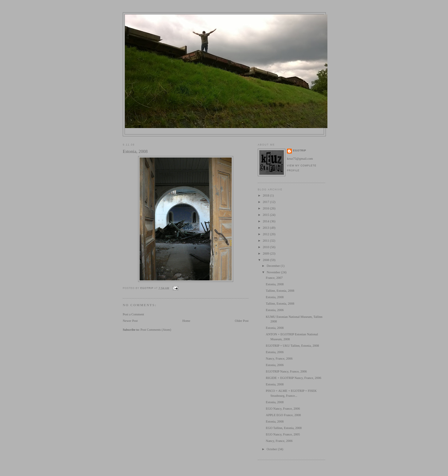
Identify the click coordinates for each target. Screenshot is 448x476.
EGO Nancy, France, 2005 (283, 434)
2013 (266, 228)
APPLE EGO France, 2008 (283, 415)
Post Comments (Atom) (156, 330)
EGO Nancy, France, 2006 (283, 409)
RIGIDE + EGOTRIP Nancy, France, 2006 (293, 378)
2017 (266, 202)
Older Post (242, 321)
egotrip (300, 151)
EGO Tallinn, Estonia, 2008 (284, 428)
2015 (266, 215)
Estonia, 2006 (275, 310)
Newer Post (130, 321)
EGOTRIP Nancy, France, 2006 (286, 371)
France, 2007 (274, 278)
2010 (266, 247)
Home (186, 321)
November (274, 272)
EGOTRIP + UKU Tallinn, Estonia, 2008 (292, 346)
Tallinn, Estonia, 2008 (280, 291)
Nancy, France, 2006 (279, 359)
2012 (266, 234)
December (274, 266)
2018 (266, 195)
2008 (266, 260)
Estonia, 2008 (275, 284)
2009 (266, 254)
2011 (266, 241)
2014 (266, 221)
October (272, 449)
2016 (266, 208)
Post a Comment (133, 314)
